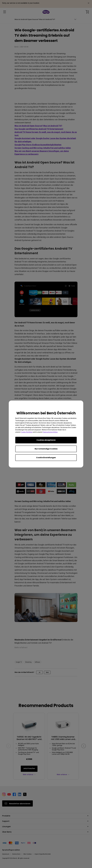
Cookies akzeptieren (46, 440)
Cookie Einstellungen (46, 458)
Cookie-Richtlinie (27, 432)
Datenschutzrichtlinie (50, 432)
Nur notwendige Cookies (46, 449)
